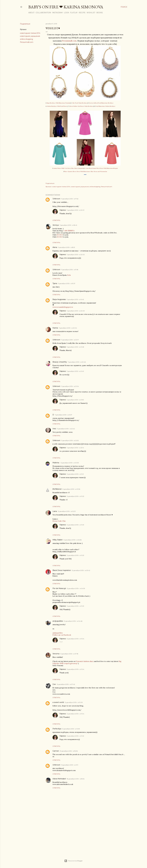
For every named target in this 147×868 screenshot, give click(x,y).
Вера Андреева (59, 299)
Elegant (116, 168)
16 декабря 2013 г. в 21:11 (70, 765)
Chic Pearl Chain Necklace (80, 103)
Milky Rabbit (58, 540)
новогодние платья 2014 (30, 33)
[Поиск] (124, 7)
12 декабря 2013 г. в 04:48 (73, 621)
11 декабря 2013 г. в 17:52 (70, 199)
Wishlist (91, 13)
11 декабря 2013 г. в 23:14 (75, 448)
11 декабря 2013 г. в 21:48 (75, 347)
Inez (54, 429)
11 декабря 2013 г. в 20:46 (77, 362)
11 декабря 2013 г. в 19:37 (67, 283)
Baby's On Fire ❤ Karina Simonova (66, 7)
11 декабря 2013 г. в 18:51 (66, 247)
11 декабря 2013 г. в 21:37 (63, 415)
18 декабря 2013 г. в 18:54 (76, 779)
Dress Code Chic (59, 521)
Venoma (56, 654)
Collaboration (43, 13)
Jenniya (56, 225)
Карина (63, 210)
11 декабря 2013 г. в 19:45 (75, 299)
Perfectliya (57, 729)
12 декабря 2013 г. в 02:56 (72, 540)
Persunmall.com (27, 42)
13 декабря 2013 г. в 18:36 (69, 751)
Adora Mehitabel (59, 779)
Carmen (56, 751)
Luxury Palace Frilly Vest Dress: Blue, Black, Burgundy (69, 168)
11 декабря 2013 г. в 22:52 (70, 440)
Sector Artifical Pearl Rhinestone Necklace (101, 103)
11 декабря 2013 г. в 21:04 (70, 386)
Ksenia (55, 328)
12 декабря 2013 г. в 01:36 (71, 489)
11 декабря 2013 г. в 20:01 (75, 210)
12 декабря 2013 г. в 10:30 (74, 702)
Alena (55, 247)
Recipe (82, 13)
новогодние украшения (30, 36)
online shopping (26, 39)
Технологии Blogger (73, 861)
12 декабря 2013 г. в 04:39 (76, 588)
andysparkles (58, 621)
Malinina (56, 463)
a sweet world (58, 702)
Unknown (56, 199)
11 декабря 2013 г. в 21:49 (75, 371)
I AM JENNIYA (69, 231)
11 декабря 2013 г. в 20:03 (76, 311)
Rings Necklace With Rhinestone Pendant (58, 103)
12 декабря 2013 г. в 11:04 (75, 639)
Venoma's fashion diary (85, 661)
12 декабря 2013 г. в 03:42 (81, 570)
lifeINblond (57, 489)
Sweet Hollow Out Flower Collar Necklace (82, 106)
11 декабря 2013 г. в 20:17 (70, 340)
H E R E (60, 235)
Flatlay (74, 13)
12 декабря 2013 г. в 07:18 (69, 654)
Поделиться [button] (25, 24)
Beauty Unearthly (60, 362)
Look (66, 13)
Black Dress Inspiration (62, 570)
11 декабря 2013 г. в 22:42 (66, 429)
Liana (55, 511)
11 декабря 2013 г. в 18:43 (68, 225)
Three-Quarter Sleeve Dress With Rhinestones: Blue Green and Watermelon (86, 172)
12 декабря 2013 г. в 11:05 (75, 736)
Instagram (57, 13)
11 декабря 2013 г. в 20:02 (76, 255)
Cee (54, 684)
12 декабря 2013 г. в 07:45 (66, 684)
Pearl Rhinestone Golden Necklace (105, 106)
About (31, 13)
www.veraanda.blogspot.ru (63, 307)
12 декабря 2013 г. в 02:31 (67, 511)
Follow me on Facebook (62, 635)
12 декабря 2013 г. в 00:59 (70, 463)
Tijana (55, 283)
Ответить (56, 220)
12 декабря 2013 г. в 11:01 (75, 474)
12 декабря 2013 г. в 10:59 (71, 729)
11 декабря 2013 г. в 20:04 (68, 328)
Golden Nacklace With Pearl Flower (57, 106)
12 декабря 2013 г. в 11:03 (75, 496)
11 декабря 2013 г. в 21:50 (75, 400)
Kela (69, 275)
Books (100, 13)
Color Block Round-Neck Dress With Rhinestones (99, 168)
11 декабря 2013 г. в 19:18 (70, 270)
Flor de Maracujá (59, 588)
